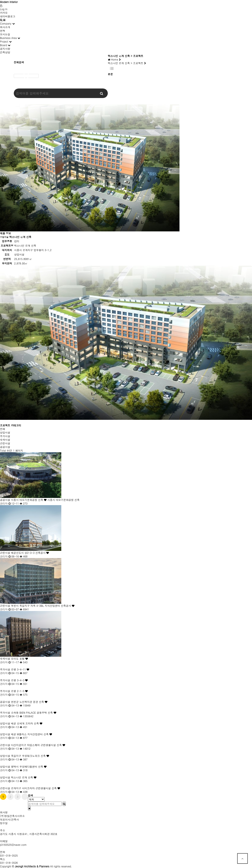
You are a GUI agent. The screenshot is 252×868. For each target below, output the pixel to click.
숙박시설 (5, 440)
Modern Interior (9, 2)
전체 (3, 429)
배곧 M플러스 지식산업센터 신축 (32, 734)
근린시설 (5, 443)
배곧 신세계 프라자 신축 (27, 723)
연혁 (3, 31)
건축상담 (5, 52)
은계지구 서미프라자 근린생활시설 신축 (36, 788)
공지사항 (5, 49)
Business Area (8, 38)
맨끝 (25, 797)
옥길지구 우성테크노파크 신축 (30, 756)
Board (3, 45)
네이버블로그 (8, 16)
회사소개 (5, 27)
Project (4, 41)
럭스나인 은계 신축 (24, 777)
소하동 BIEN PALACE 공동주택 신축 (34, 713)
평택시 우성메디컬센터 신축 (29, 766)
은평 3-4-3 (20, 680)
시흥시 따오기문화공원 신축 (29, 500)
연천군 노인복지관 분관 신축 (30, 702)
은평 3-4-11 (21, 669)
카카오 (4, 13)
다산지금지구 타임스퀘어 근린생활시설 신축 (38, 745)
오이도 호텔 (20, 659)
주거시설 (5, 436)
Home (114, 59)
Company (6, 23)
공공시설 (5, 447)
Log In (4, 9)
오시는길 (5, 34)
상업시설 (5, 432)
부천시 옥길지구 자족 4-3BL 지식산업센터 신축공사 (43, 606)
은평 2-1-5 (20, 691)
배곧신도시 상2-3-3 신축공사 (30, 553)
